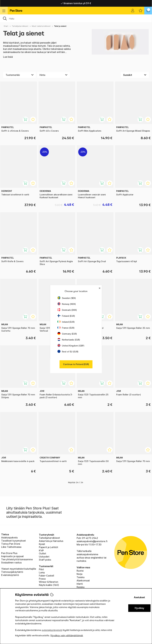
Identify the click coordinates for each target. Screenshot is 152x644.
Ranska (81, 587)
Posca (42, 579)
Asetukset (139, 597)
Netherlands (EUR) (69, 340)
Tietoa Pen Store (11, 544)
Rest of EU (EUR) (68, 352)
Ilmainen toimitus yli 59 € (76, 3)
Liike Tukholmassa (11, 547)
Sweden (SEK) (67, 298)
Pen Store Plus (9, 553)
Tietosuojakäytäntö (12, 572)
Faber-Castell (46, 576)
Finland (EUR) (66, 316)
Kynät (42, 544)
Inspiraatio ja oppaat (12, 556)
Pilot (41, 569)
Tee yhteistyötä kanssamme (17, 559)
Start (6, 26)
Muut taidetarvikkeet (41, 26)
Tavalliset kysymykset (14, 541)
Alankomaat (83, 581)
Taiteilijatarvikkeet (20, 26)
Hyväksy (139, 608)
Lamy (42, 572)
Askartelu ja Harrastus (51, 541)
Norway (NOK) (67, 304)
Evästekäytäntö (10, 575)
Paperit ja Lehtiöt (49, 547)
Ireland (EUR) (66, 322)
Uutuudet (44, 557)
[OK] (76, 18)
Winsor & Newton (48, 582)
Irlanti (80, 584)
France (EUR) (66, 328)
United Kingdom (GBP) (71, 346)
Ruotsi (80, 571)
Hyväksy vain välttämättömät (67, 635)
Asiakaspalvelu (9, 538)
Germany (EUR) (67, 334)
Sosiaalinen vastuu (11, 563)
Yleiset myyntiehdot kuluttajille (19, 569)
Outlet (43, 553)
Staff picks (45, 560)
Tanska (81, 577)
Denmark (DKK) (67, 310)
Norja (79, 574)
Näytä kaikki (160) (49, 585)
